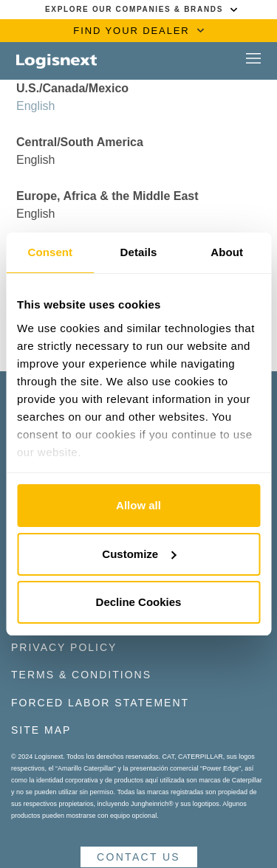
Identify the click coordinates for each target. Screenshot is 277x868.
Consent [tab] (50, 252)
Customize (139, 554)
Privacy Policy (64, 647)
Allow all (138, 505)
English (35, 106)
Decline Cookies (139, 602)
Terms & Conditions (81, 675)
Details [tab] (139, 252)
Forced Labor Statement (100, 703)
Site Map (41, 730)
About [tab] (227, 252)
